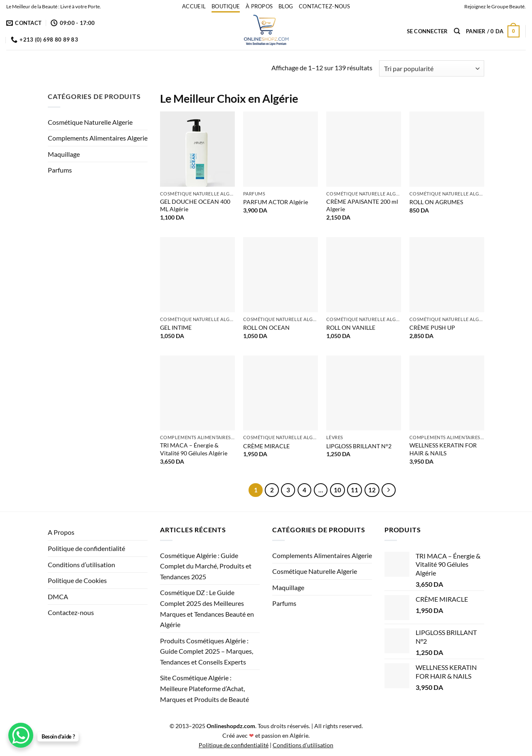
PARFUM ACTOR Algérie (276, 202)
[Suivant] (389, 490)
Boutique (226, 6)
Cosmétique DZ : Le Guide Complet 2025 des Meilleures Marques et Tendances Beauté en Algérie (207, 608)
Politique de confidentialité (86, 548)
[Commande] (432, 68)
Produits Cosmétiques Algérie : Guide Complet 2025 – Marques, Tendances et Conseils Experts (207, 651)
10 (337, 490)
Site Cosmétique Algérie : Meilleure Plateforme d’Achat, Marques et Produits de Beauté (204, 688)
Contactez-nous (324, 6)
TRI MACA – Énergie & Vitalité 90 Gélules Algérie (194, 449)
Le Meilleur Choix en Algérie (229, 98)
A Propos (61, 532)
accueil (194, 6)
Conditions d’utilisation (81, 565)
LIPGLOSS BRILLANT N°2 (359, 446)
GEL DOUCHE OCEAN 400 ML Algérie (195, 205)
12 (372, 490)
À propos (259, 6)
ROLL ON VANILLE (351, 327)
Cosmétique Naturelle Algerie (90, 122)
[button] (427, 31)
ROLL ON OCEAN (266, 327)
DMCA (58, 597)
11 (355, 490)
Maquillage (64, 154)
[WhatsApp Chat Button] (21, 735)
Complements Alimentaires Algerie (98, 138)
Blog (286, 6)
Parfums (60, 170)
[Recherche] (457, 31)
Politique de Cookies (77, 580)
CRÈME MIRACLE (266, 446)
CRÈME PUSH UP (432, 327)
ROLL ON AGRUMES (436, 202)
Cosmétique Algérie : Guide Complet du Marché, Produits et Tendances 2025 (206, 566)
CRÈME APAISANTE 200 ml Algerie (362, 205)
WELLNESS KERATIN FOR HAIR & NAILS (443, 449)
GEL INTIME (176, 327)
